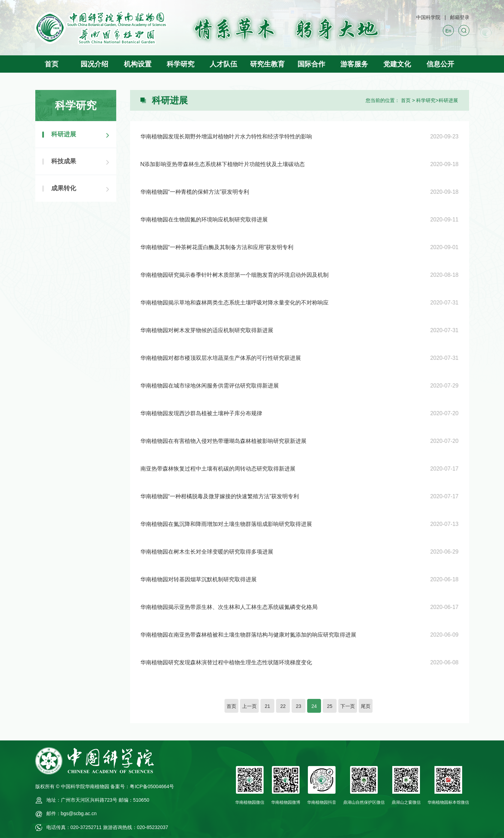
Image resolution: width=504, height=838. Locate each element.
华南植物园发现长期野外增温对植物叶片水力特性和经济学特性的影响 (226, 136)
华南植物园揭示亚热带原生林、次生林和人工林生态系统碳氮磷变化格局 (229, 607)
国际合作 (311, 64)
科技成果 (64, 161)
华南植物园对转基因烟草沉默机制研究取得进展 (199, 579)
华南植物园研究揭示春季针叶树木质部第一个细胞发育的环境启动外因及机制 (235, 275)
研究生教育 (267, 64)
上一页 (249, 706)
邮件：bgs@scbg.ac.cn (72, 813)
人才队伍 (223, 64)
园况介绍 (94, 64)
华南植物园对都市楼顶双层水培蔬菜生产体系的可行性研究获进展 (221, 358)
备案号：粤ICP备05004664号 (142, 786)
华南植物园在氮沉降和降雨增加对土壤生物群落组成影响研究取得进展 (226, 524)
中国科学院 (428, 17)
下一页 (348, 706)
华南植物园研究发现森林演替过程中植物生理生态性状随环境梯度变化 (226, 662)
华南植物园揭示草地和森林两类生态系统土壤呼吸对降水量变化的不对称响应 (235, 303)
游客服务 (354, 64)
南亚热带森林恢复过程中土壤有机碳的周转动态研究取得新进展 (218, 469)
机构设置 (138, 64)
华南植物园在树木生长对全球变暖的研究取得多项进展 (207, 552)
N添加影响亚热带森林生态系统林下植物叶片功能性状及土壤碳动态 (223, 164)
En (448, 31)
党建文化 (397, 64)
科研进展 (448, 100)
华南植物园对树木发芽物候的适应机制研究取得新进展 (207, 330)
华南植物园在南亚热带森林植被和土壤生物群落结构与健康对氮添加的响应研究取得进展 (248, 635)
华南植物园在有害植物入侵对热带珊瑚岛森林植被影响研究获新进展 (223, 441)
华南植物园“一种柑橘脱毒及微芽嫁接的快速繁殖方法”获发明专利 (220, 496)
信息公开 (440, 64)
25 (330, 706)
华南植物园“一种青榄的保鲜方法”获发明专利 (195, 192)
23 (299, 706)
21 (267, 706)
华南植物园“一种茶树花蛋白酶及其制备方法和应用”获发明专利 (217, 247)
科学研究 (181, 64)
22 (283, 706)
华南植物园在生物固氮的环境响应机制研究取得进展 (204, 220)
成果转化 (64, 188)
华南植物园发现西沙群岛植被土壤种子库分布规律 (201, 413)
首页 (52, 64)
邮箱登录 (460, 17)
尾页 (366, 706)
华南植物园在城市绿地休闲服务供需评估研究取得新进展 (210, 386)
